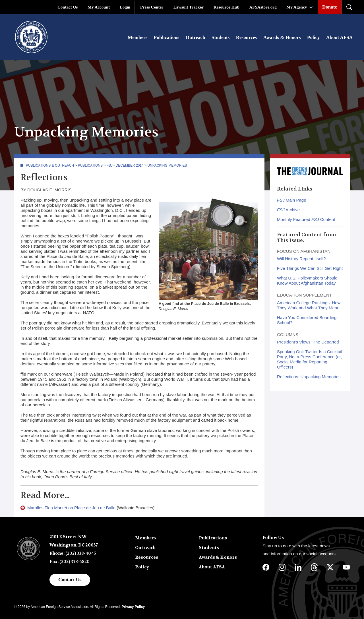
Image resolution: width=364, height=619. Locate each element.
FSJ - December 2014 (125, 165)
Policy (313, 37)
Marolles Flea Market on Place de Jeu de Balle (71, 508)
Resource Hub (227, 7)
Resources (246, 37)
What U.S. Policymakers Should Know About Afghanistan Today (307, 280)
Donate (330, 7)
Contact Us (68, 7)
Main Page (292, 200)
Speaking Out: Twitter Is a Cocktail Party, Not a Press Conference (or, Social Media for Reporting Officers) (310, 359)
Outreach (196, 37)
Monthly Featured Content (306, 219)
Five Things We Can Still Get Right (310, 268)
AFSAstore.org (263, 7)
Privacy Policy (133, 607)
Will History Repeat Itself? (301, 259)
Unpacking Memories (167, 165)
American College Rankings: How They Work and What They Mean (309, 305)
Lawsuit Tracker (188, 7)
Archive (288, 210)
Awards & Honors (282, 37)
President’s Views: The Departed (308, 342)
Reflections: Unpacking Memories (309, 377)
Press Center (152, 7)
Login (125, 7)
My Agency (297, 7)
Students (221, 37)
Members (137, 37)
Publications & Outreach (50, 165)
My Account (99, 7)
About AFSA (339, 37)
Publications (167, 37)
